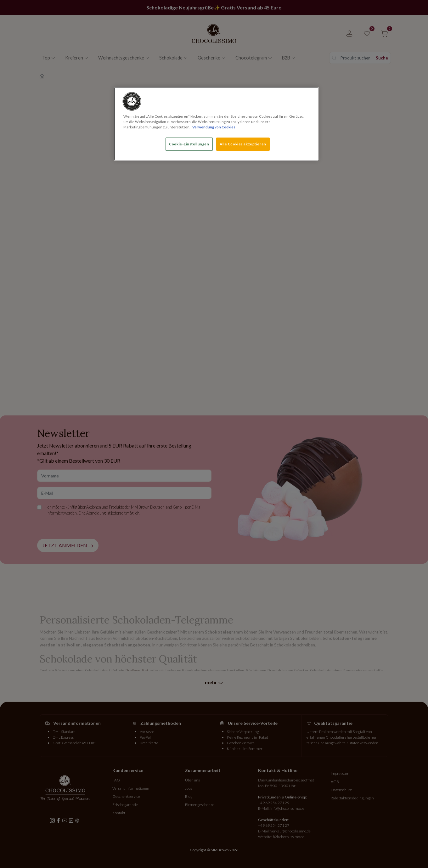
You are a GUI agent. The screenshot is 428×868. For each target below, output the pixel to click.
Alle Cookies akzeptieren (243, 144)
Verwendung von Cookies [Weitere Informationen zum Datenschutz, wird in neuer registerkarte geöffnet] (214, 127)
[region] (216, 124)
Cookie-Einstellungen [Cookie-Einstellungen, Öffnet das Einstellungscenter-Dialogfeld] (189, 144)
